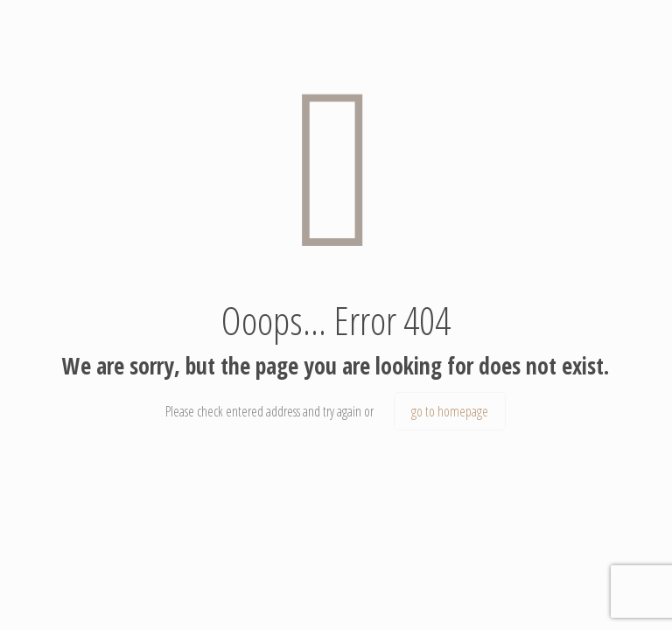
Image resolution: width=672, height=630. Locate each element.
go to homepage (450, 411)
